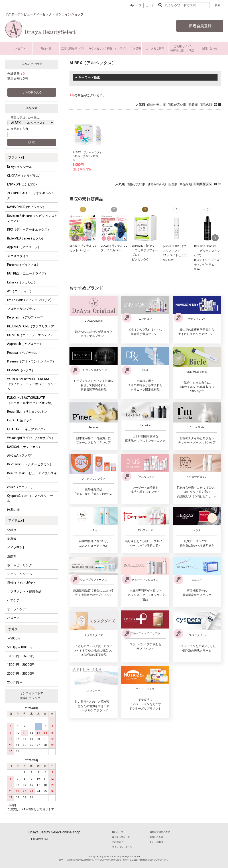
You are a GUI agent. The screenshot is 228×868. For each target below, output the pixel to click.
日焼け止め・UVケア (22, 583)
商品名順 (206, 105)
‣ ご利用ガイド (118, 842)
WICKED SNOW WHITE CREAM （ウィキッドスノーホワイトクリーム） (32, 384)
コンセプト (19, 48)
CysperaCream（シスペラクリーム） (30, 498)
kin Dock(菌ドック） (21, 420)
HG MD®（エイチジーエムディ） (30, 335)
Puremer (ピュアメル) (23, 265)
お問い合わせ (210, 48)
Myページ (135, 5)
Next (215, 238)
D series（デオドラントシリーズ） (31, 361)
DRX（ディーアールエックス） (29, 229)
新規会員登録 (200, 26)
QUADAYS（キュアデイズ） (27, 429)
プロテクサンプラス (21, 309)
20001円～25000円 (21, 674)
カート (150, 5)
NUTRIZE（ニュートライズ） (27, 273)
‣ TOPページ (117, 832)
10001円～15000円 (21, 656)
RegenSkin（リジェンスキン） (29, 412)
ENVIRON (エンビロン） (24, 184)
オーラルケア (16, 609)
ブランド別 (16, 157)
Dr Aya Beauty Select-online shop (54, 832)
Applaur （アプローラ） (24, 247)
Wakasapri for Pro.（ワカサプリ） (31, 438)
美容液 (12, 539)
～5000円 (14, 638)
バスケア (13, 618)
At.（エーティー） (20, 291)
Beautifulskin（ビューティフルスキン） (32, 476)
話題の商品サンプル (73, 48)
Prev (75, 238)
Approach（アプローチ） (25, 344)
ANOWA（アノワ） (21, 456)
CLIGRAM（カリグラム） (25, 176)
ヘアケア (13, 600)
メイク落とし (16, 547)
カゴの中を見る (32, 92)
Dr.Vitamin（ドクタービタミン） (30, 464)
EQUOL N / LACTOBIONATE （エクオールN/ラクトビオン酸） (31, 400)
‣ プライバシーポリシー (122, 847)
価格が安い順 (156, 105)
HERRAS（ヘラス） (21, 370)
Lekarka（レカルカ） (22, 282)
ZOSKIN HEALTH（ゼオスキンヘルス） (31, 196)
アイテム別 (16, 520)
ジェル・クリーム (20, 574)
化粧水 (12, 530)
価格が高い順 (177, 105)
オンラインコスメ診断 (128, 48)
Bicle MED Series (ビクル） (26, 238)
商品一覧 (46, 48)
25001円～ (15, 682)
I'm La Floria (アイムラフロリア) (29, 300)
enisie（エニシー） (21, 487)
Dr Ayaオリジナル (20, 167)
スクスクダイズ (18, 256)
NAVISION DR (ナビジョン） (26, 207)
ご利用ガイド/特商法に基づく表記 (182, 48)
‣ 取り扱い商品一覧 (120, 837)
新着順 (193, 105)
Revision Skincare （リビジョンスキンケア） (32, 218)
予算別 (13, 629)
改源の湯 (13, 510)
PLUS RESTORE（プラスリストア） (32, 326)
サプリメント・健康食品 (24, 591)
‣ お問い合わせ (156, 837)
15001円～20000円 (21, 665)
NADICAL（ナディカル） (24, 447)
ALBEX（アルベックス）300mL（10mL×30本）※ (88, 156)
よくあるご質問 (155, 48)
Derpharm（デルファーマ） (27, 317)
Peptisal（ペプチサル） (24, 353)
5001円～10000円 (20, 647)
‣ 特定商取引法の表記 (159, 832)
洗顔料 (12, 556)
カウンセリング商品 (100, 48)
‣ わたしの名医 (156, 842)
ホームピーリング (20, 565)
